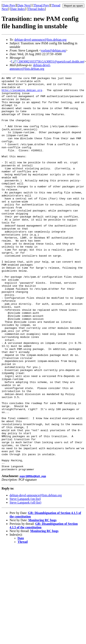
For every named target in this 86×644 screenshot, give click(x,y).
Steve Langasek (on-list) (25, 578)
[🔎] (14, 61)
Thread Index (36, 9)
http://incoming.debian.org (22, 93)
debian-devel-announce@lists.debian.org (40, 40)
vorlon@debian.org (53, 50)
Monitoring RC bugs (42, 599)
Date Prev (9, 5)
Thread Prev (41, 5)
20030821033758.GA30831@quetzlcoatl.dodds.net (51, 61)
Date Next (24, 5)
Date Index (18, 9)
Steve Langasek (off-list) (25, 581)
